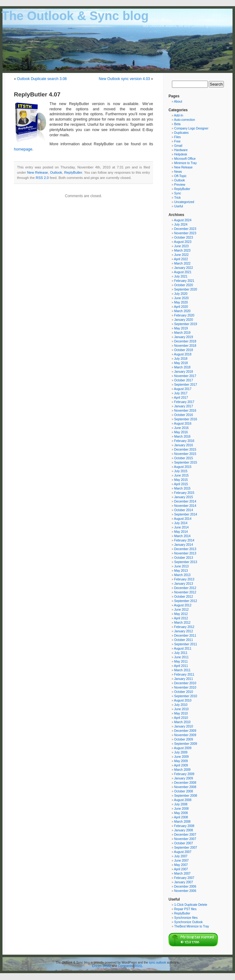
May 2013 (181, 571)
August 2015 (183, 467)
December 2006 (185, 887)
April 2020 (181, 307)
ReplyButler (73, 172)
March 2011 (182, 670)
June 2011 (181, 657)
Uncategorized (184, 202)
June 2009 (181, 757)
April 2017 (181, 398)
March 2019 (182, 333)
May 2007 (181, 865)
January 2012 (184, 631)
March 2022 (182, 263)
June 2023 (181, 246)
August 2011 (183, 649)
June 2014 (181, 527)
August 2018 (183, 354)
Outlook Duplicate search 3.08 (42, 79)
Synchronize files (186, 918)
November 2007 (185, 839)
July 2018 (181, 359)
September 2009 (186, 744)
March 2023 (182, 250)
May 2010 (181, 713)
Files (177, 137)
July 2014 (181, 523)
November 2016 (185, 411)
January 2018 (184, 372)
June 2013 (181, 566)
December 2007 (185, 835)
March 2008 (182, 822)
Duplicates (181, 133)
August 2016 (183, 424)
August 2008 (183, 800)
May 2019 (181, 328)
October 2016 (184, 415)
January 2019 (184, 337)
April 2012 (181, 618)
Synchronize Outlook (188, 922)
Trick (177, 198)
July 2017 (181, 393)
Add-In (179, 115)
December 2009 (185, 731)
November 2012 (185, 592)
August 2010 (183, 700)
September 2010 (186, 696)
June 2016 (181, 428)
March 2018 (182, 367)
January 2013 (184, 584)
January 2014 (184, 545)
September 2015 (186, 462)
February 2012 (184, 627)
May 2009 (181, 761)
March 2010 (182, 722)
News (178, 172)
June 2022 (181, 255)
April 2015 (181, 484)
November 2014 (185, 506)
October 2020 (184, 285)
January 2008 (184, 830)
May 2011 (181, 662)
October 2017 (184, 380)
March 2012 (182, 623)
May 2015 (181, 480)
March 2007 (182, 874)
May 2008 (181, 813)
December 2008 (185, 783)
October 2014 (184, 510)
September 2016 (186, 419)
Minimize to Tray (185, 163)
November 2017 (185, 376)
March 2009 (182, 770)
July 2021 (181, 276)
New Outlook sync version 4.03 (124, 79)
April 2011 (181, 666)
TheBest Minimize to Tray (192, 926)
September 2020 (186, 289)
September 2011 (186, 644)
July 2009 (181, 752)
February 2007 (184, 878)
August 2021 (183, 272)
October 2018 (184, 350)
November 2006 (185, 891)
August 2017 (183, 389)
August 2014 (183, 519)
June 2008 (181, 809)
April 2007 (181, 869)
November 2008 (185, 787)
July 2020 (181, 294)
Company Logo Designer (191, 128)
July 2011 (181, 653)
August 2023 (183, 242)
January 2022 (184, 268)
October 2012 (184, 597)
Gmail (178, 146)
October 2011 (184, 640)
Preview (180, 185)
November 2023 (185, 233)
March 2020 (182, 311)
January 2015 (184, 497)
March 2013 (182, 575)
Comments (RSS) (130, 966)
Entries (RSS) (102, 966)
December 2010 (185, 683)
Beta (177, 124)
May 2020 (181, 302)
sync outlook (157, 963)
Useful (178, 206)
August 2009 (183, 748)
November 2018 (185, 346)
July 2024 (181, 225)
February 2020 (184, 315)
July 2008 (181, 804)
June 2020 (181, 298)
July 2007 (181, 856)
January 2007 (184, 882)
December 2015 (185, 450)
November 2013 (185, 553)
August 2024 (183, 220)
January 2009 (184, 778)
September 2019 (186, 324)
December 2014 (185, 501)
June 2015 (181, 475)
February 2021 (184, 281)
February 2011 (184, 675)
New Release (37, 172)
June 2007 (181, 861)
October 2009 (184, 739)
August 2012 (183, 605)
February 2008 (184, 826)
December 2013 (185, 549)
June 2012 (181, 610)
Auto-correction (185, 120)
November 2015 (185, 454)
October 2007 (184, 843)
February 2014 (184, 540)
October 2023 (184, 238)
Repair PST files (185, 909)
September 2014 (186, 514)
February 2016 (184, 441)
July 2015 (181, 471)
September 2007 (186, 848)
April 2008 (181, 817)
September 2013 (186, 562)
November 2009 (185, 735)
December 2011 (185, 636)
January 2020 (184, 320)
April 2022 (181, 259)
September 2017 (186, 385)
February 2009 (184, 774)
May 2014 (181, 532)
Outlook (56, 172)
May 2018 (181, 363)
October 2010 (184, 692)
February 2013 (184, 579)
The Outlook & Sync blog (75, 16)
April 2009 (181, 765)
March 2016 (182, 437)
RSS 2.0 (42, 178)
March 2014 (182, 536)
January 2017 (184, 406)
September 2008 (186, 796)
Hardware (181, 150)
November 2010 (185, 687)
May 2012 (181, 614)
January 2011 (184, 679)
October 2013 (184, 558)
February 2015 (184, 493)
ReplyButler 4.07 (37, 94)
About (178, 102)
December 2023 (185, 229)
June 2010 (181, 709)
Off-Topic (180, 176)
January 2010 (184, 726)
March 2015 (182, 488)
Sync (177, 193)
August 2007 (183, 852)
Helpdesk (181, 154)
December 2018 (185, 341)
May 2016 (181, 432)
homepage (23, 149)
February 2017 (184, 402)
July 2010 (181, 705)
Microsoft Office (185, 159)
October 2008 (184, 791)
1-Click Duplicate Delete (191, 905)
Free (177, 141)
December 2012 (185, 588)
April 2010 (181, 718)
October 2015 (184, 458)
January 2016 (184, 445)
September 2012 (186, 601)
